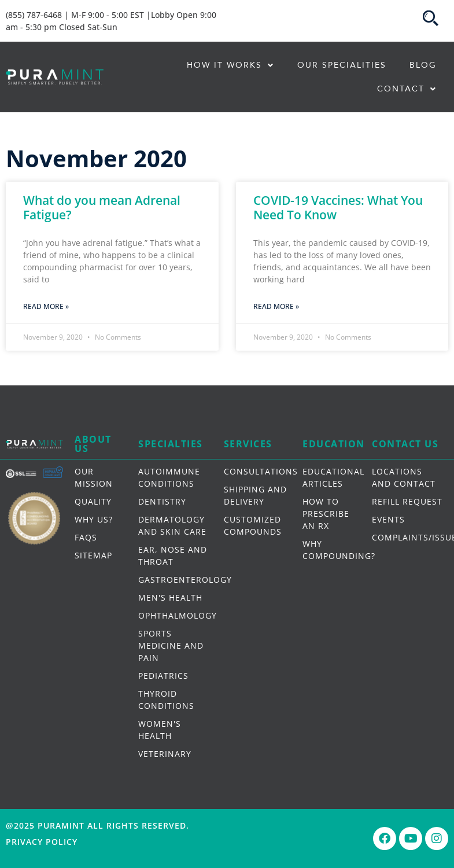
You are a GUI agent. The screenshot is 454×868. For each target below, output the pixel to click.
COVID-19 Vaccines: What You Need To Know (338, 207)
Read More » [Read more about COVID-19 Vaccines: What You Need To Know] (276, 306)
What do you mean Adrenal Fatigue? (102, 207)
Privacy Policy (42, 842)
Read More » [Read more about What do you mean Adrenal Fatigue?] (46, 306)
